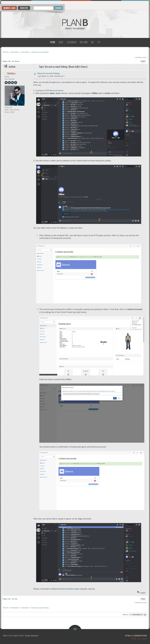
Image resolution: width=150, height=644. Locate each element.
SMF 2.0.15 (8, 636)
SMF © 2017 (19, 636)
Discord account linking (49, 73)
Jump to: (126, 615)
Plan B (75, 24)
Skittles (11, 74)
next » (145, 57)
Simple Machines (32, 636)
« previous (138, 57)
